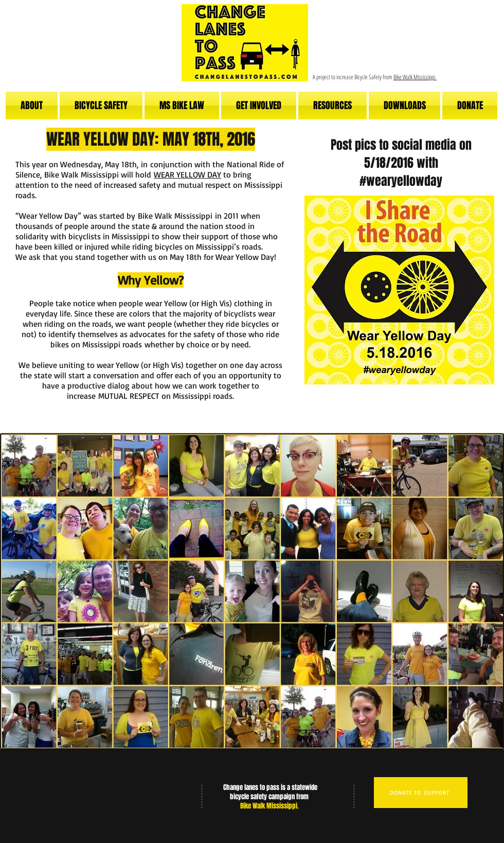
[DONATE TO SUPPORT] (421, 793)
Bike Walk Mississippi (415, 77)
